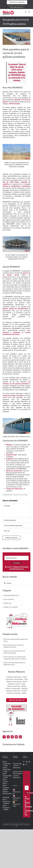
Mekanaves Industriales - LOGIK (17, 677)
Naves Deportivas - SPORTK (6, 802)
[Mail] (26, 765)
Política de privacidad (14, 825)
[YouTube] (16, 737)
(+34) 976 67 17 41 (12, 6)
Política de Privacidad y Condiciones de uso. (19, 568)
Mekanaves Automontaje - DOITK (17, 682)
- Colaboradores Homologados (17, 772)
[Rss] (8, 737)
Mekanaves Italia (17, 804)
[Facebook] (4, 737)
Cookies (21, 825)
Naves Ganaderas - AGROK (6, 808)
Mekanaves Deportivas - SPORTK (17, 691)
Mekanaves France (17, 798)
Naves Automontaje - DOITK (6, 776)
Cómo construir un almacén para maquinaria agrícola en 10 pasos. (15, 658)
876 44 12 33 (21, 6)
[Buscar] (5, 583)
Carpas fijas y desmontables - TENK (17, 679)
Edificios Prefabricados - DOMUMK (17, 688)
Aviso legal (5, 825)
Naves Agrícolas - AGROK (6, 788)
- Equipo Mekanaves (17, 777)
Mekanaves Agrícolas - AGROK (17, 686)
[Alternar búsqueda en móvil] (26, 12)
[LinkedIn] (20, 737)
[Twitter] (12, 737)
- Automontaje (17, 763)
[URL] (16, 531)
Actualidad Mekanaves (11, 595)
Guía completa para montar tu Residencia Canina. (14, 646)
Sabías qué (7, 603)
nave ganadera (8, 135)
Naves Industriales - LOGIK (6, 764)
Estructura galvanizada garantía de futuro (16, 640)
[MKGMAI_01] (16, 37)
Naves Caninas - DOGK (6, 782)
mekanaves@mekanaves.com (16, 7)
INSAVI (13, 222)
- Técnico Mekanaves (17, 767)
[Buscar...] (16, 583)
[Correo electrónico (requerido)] (16, 525)
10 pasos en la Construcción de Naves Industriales (14, 652)
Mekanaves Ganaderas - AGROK (17, 693)
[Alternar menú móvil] (29, 12)
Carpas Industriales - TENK (6, 770)
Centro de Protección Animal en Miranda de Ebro (14, 664)
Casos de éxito (16, 495)
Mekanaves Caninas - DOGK (16, 684)
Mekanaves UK (17, 792)
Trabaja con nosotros (11, 607)
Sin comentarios (24, 495)
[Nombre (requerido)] (16, 520)
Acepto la (17, 568)
